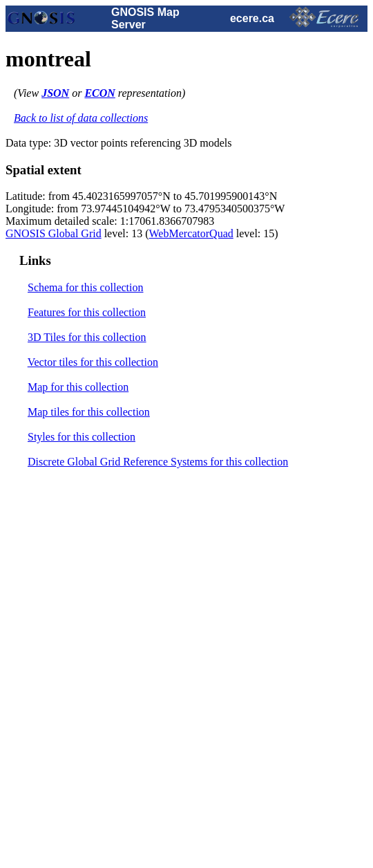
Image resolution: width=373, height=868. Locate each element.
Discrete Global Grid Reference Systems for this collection (158, 462)
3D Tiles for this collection (87, 337)
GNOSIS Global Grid (54, 233)
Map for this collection (78, 387)
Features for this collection (87, 312)
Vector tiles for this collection (93, 362)
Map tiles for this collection (89, 412)
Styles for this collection (82, 437)
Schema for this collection (86, 287)
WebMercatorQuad (191, 233)
